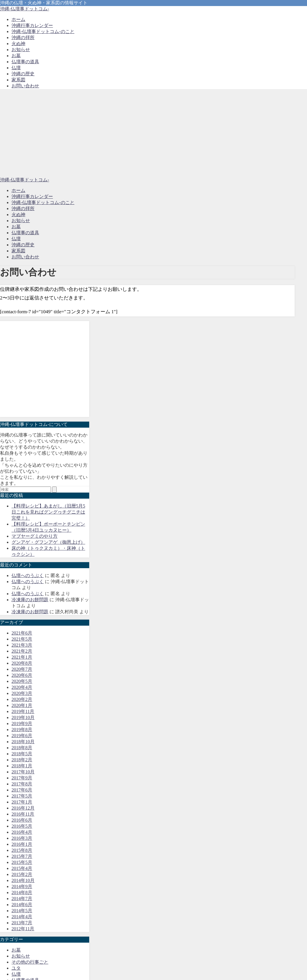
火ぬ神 (18, 44)
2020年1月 (22, 705)
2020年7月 (22, 669)
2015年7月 (22, 856)
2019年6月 (22, 736)
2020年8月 (22, 663)
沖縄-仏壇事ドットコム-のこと (43, 31)
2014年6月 (22, 905)
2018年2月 (22, 760)
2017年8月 (22, 784)
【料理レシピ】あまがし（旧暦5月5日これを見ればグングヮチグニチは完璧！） (48, 512)
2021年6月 (22, 633)
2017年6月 (22, 790)
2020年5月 (22, 681)
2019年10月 (23, 717)
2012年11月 (23, 929)
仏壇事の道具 (25, 62)
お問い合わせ (25, 86)
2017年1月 (22, 802)
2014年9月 (22, 886)
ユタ (16, 968)
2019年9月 (22, 724)
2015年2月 (22, 874)
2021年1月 (22, 657)
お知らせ (21, 50)
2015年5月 (22, 862)
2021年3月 (22, 645)
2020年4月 (22, 687)
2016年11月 (23, 814)
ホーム (18, 19)
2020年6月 (22, 675)
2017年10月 (23, 772)
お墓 (16, 56)
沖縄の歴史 (23, 74)
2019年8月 (22, 730)
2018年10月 (23, 742)
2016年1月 (22, 844)
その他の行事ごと (30, 962)
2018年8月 (22, 748)
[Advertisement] (154, 134)
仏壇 (16, 68)
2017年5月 (22, 796)
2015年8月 (22, 850)
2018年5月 (22, 754)
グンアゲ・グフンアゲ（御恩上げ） (48, 542)
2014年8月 (22, 892)
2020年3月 (22, 693)
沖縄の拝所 (23, 38)
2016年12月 (23, 808)
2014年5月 (22, 911)
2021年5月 (22, 639)
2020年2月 (22, 699)
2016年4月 (22, 832)
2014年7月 (22, 899)
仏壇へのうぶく (28, 575)
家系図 (18, 80)
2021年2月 (22, 651)
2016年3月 (22, 838)
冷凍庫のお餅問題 (30, 600)
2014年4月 (22, 917)
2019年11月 (23, 711)
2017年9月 (22, 778)
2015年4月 (22, 868)
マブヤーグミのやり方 (35, 536)
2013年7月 (22, 923)
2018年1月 (22, 766)
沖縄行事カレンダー (32, 25)
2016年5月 (22, 826)
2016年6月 (22, 820)
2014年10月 (23, 880)
